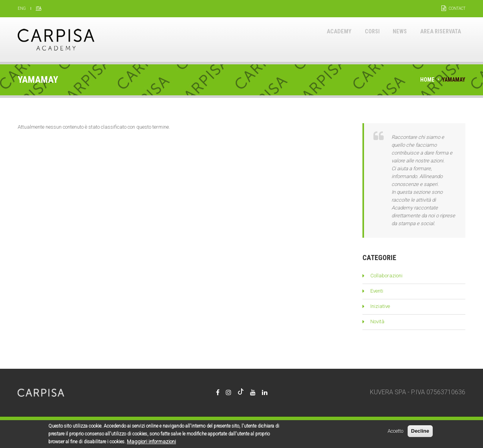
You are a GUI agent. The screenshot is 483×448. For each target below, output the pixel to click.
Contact (457, 8)
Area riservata (437, 39)
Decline (420, 433)
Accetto (395, 433)
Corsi (357, 39)
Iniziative (380, 306)
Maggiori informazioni (151, 443)
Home (427, 80)
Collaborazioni (386, 276)
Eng (22, 8)
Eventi (377, 291)
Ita (38, 8)
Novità (377, 321)
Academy (319, 39)
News (390, 39)
